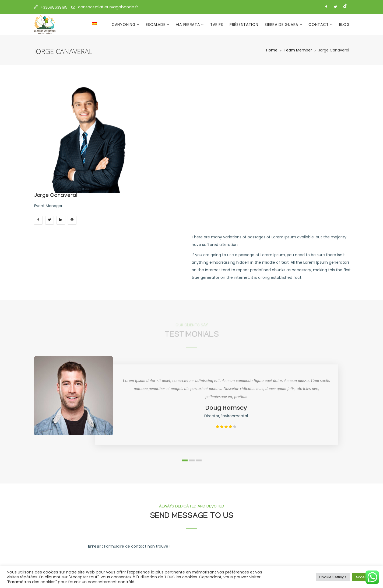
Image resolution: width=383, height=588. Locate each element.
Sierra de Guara (282, 25)
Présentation (244, 25)
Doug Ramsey (226, 408)
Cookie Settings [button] (333, 577)
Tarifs (217, 25)
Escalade (156, 25)
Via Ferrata (188, 25)
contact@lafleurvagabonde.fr (108, 7)
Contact (319, 25)
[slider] (226, 427)
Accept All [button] (364, 577)
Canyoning (124, 25)
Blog (345, 25)
